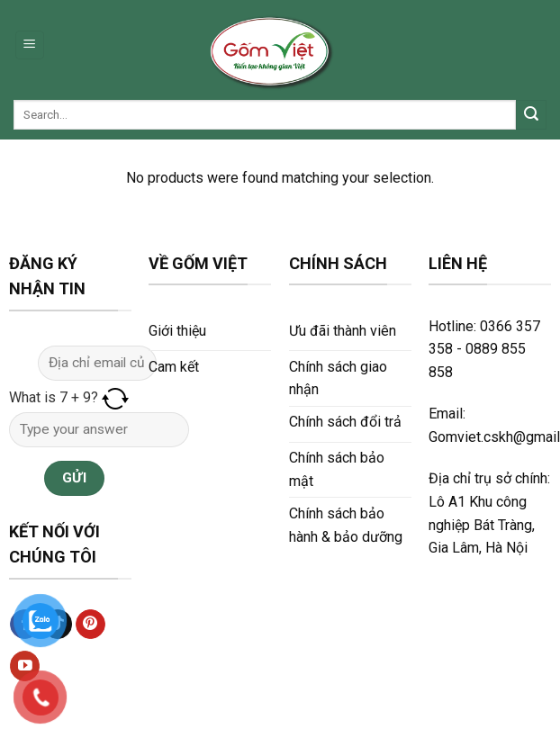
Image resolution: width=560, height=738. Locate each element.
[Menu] (30, 45)
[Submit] (531, 115)
